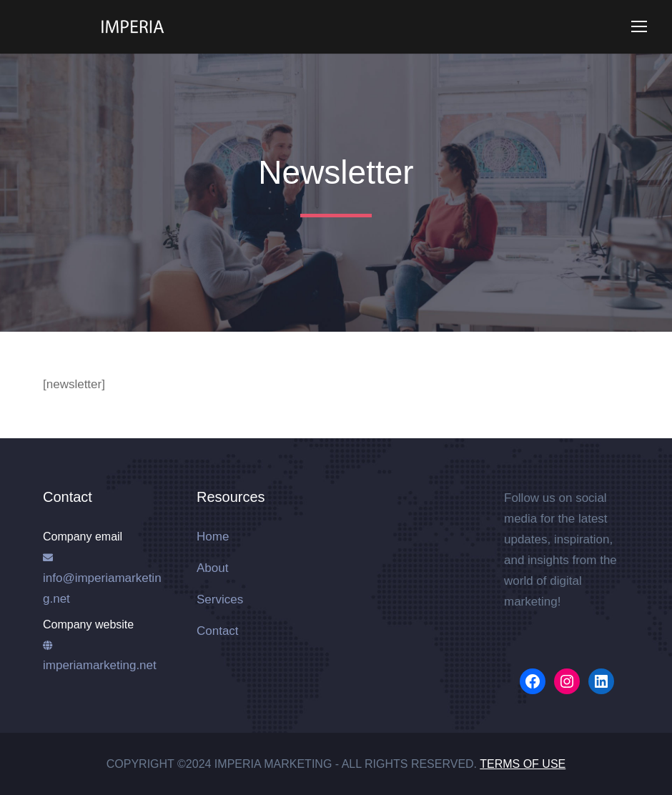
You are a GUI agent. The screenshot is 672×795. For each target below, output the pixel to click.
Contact (218, 631)
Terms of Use (523, 764)
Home (213, 537)
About (212, 568)
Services (220, 599)
